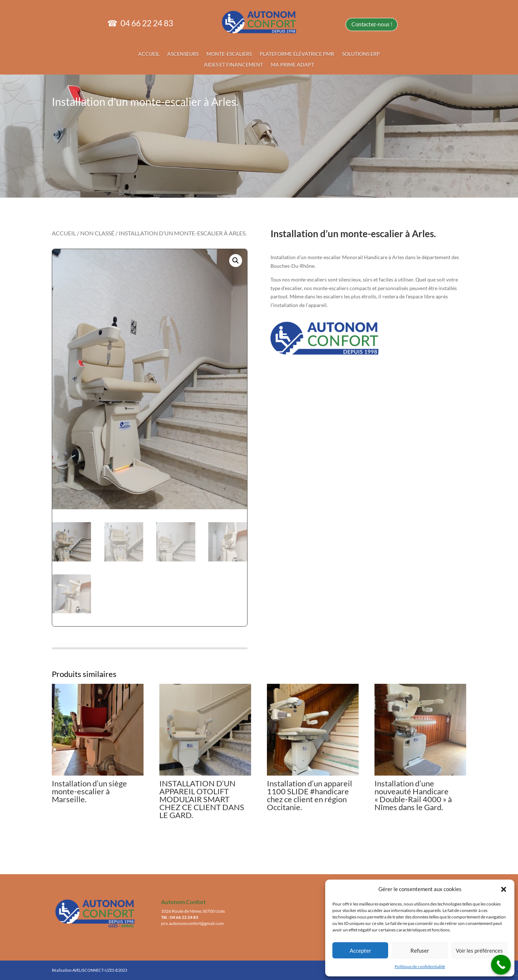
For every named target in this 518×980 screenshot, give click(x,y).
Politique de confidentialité (420, 967)
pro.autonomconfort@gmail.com (192, 923)
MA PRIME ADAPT (289, 62)
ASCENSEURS (191, 52)
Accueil (64, 233)
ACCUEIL (160, 52)
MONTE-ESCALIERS (232, 52)
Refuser (420, 950)
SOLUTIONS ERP (350, 52)
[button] (504, 889)
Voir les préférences (479, 950)
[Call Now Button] (501, 965)
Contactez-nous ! (360, 26)
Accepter (360, 950)
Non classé (97, 233)
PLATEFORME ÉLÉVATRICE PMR (293, 52)
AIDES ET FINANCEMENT (236, 62)
